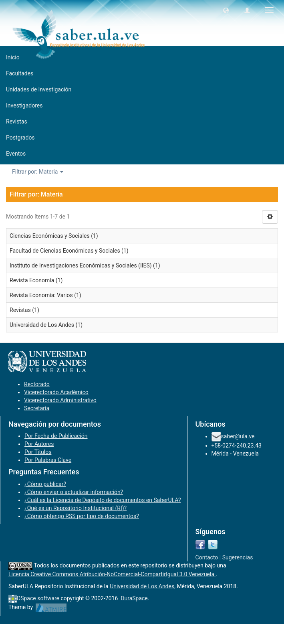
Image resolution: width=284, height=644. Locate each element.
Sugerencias (238, 557)
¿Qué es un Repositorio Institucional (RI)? (76, 508)
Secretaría (37, 408)
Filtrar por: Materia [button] (38, 172)
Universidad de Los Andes (142, 586)
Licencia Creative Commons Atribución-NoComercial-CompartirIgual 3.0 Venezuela (112, 574)
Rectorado (37, 384)
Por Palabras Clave (48, 460)
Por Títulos (38, 452)
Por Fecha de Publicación (56, 436)
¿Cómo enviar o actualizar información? (74, 492)
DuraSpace (134, 598)
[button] (226, 10)
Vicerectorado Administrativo (60, 400)
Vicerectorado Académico (56, 392)
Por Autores (39, 444)
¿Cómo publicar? (45, 484)
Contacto (207, 557)
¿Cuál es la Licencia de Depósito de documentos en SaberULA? (103, 500)
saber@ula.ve (238, 436)
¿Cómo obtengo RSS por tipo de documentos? (82, 516)
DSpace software (38, 598)
